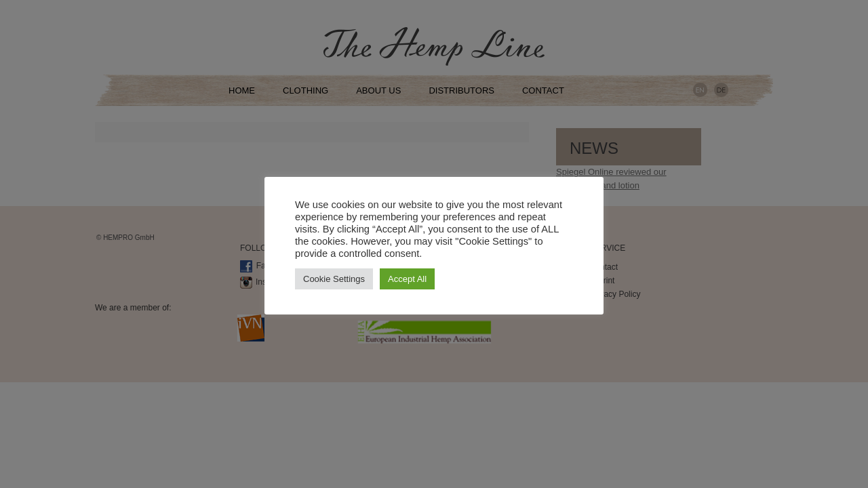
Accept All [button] (407, 279)
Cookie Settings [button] (334, 279)
